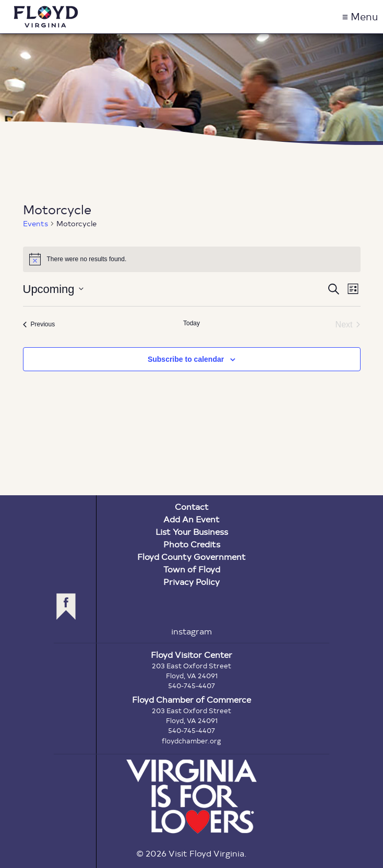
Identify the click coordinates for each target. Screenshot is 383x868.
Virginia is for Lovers (191, 797)
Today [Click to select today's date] (191, 323)
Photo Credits (192, 544)
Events (35, 223)
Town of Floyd (192, 569)
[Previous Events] (39, 325)
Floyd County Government (191, 557)
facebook (66, 607)
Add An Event (191, 519)
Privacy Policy (191, 582)
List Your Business (192, 531)
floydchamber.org (191, 741)
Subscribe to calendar (186, 359)
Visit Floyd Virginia (46, 17)
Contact (192, 506)
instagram (191, 631)
